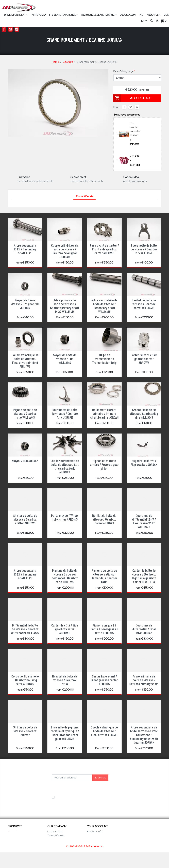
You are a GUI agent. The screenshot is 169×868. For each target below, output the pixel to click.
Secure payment (57, 843)
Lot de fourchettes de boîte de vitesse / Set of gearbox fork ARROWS (65, 467)
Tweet (131, 107)
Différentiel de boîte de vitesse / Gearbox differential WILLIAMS (25, 629)
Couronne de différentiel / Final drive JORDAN (144, 629)
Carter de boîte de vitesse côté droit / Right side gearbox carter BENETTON (144, 576)
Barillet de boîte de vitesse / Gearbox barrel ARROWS (104, 520)
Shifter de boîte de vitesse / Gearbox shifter (25, 731)
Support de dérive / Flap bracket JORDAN (144, 463)
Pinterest (137, 107)
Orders (91, 835)
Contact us (54, 847)
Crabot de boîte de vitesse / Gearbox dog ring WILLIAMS (144, 414)
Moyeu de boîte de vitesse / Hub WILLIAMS (65, 359)
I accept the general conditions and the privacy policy (79, 799)
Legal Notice (55, 832)
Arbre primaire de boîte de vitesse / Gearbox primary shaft (144, 680)
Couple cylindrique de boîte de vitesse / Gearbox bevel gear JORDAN (65, 251)
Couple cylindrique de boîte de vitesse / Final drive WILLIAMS (104, 731)
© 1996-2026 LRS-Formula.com (85, 862)
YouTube (10, 29)
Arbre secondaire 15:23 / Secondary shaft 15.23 (25, 249)
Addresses (93, 843)
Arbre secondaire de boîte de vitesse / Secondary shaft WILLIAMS (104, 306)
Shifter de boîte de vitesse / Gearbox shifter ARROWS (25, 520)
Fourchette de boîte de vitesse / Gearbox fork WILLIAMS (144, 249)
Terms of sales (56, 835)
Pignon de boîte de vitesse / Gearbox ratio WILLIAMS (25, 414)
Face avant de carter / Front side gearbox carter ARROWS (104, 249)
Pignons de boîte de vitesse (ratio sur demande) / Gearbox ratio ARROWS (65, 576)
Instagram (17, 29)
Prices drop (14, 832)
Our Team (53, 839)
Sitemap (52, 851)
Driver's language (124, 71)
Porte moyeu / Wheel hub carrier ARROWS (65, 518)
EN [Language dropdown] (143, 21)
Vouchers (93, 847)
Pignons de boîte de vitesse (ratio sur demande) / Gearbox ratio (104, 576)
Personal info (95, 832)
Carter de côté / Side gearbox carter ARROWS (144, 359)
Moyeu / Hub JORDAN (25, 461)
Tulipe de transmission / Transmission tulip (104, 359)
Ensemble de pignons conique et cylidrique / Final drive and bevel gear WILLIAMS (65, 733)
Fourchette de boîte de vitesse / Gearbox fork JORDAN (65, 414)
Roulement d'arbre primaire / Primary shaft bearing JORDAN (104, 414)
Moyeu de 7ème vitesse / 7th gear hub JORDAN (25, 304)
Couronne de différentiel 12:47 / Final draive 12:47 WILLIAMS (144, 521)
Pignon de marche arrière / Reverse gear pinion (104, 465)
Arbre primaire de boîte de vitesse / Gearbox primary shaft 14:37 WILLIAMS (65, 306)
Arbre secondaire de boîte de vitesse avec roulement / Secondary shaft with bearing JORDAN (144, 735)
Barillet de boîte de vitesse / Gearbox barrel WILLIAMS (144, 304)
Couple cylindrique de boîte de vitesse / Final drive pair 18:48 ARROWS (25, 361)
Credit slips (93, 839)
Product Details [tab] (84, 196)
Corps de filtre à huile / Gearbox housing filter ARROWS (25, 680)
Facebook (4, 29)
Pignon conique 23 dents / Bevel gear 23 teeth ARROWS (104, 629)
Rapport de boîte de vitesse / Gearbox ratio (65, 680)
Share (124, 107)
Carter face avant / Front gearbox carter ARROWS (104, 680)
